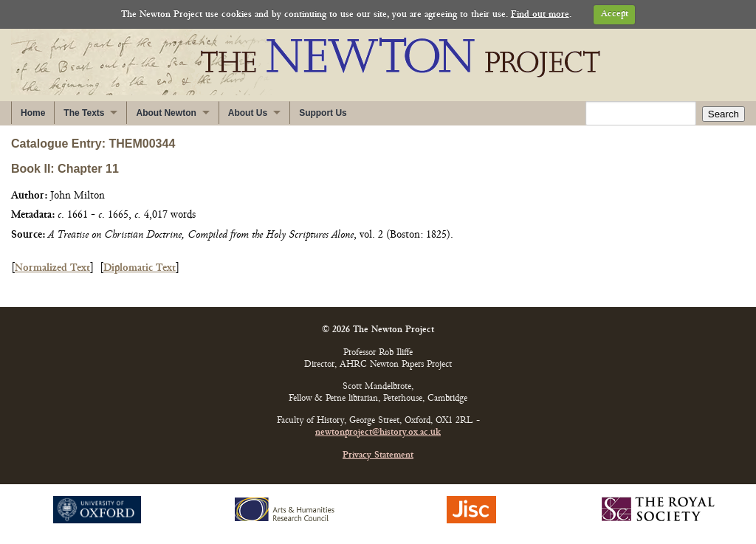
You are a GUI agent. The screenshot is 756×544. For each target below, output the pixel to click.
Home (33, 113)
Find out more (540, 14)
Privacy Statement (378, 456)
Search (724, 114)
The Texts (84, 113)
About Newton (166, 113)
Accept (615, 14)
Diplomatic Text (140, 268)
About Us (248, 113)
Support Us (323, 113)
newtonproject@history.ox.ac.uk (378, 433)
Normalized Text (52, 268)
